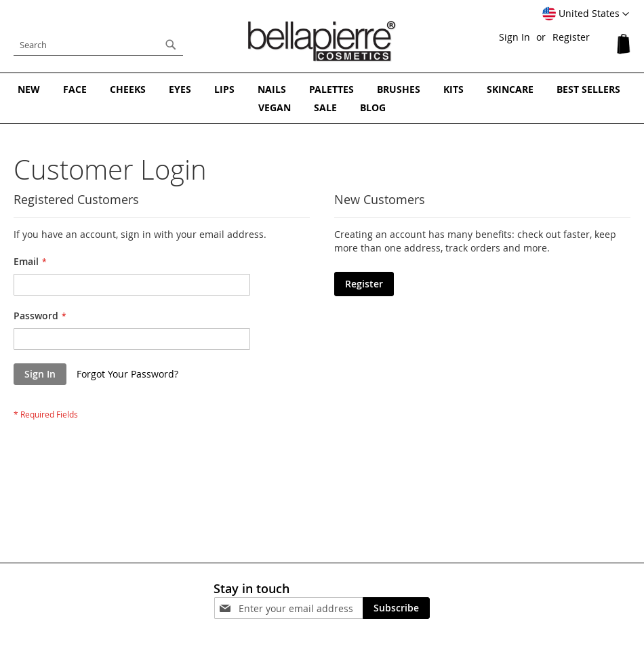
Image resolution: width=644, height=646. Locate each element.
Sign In (515, 37)
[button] (586, 14)
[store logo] (322, 41)
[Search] (171, 45)
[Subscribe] (396, 608)
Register (571, 37)
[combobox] (98, 45)
